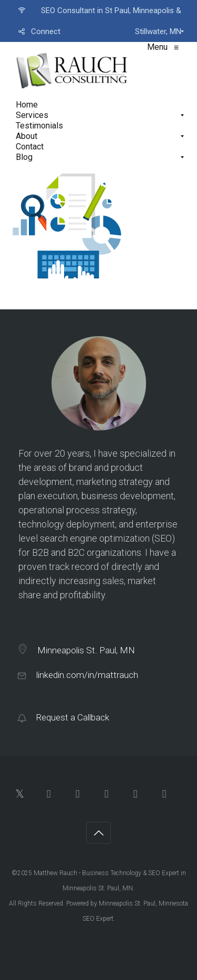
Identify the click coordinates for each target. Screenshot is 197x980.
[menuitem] (98, 10)
